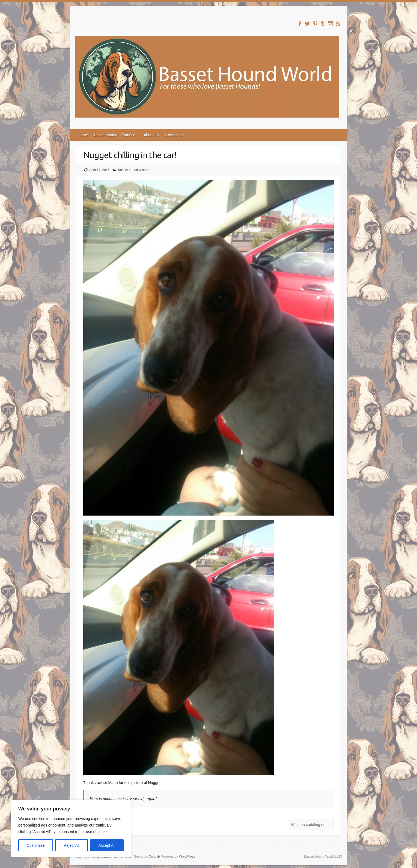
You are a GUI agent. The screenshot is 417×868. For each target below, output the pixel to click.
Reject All (72, 845)
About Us (151, 135)
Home (83, 135)
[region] (71, 828)
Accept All (107, 845)
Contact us (175, 135)
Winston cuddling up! (311, 825)
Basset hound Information (116, 135)
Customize (36, 845)
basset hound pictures (134, 170)
